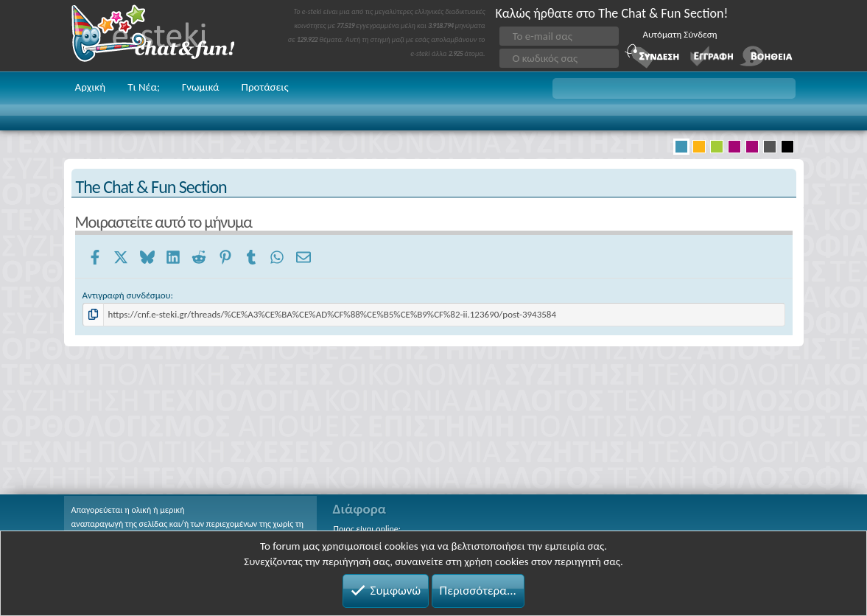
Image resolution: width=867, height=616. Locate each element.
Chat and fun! (164, 36)
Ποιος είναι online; (367, 529)
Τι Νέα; (144, 87)
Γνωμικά (201, 87)
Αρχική (91, 87)
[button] (674, 88)
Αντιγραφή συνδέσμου (127, 295)
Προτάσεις (265, 87)
